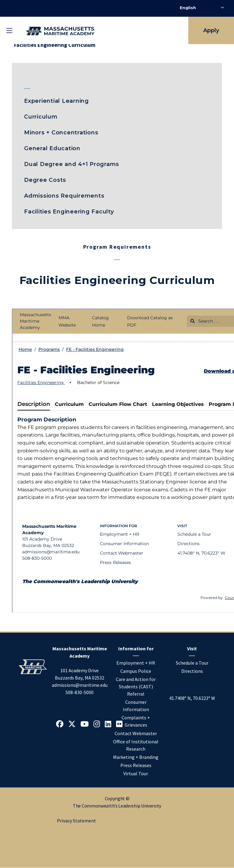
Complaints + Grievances (136, 721)
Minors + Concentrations (61, 133)
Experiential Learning (57, 101)
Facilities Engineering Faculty (69, 212)
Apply (211, 30)
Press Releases (136, 765)
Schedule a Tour (192, 663)
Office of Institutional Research (136, 745)
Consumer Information (136, 706)
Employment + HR (136, 663)
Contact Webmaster (136, 733)
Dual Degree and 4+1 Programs (72, 164)
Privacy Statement (76, 821)
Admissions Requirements (64, 196)
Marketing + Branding (136, 757)
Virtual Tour (136, 773)
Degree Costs (45, 180)
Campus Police (136, 671)
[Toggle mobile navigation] (9, 30)
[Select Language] (202, 8)
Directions (192, 671)
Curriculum (41, 117)
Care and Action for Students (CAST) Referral (136, 686)
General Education (52, 148)
